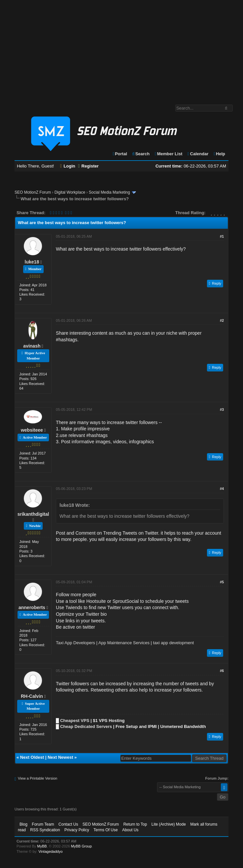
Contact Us (68, 824)
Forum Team (43, 824)
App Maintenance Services (124, 643)
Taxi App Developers (76, 643)
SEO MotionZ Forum (33, 192)
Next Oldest (32, 757)
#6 (222, 671)
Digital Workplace (70, 192)
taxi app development (174, 643)
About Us (130, 830)
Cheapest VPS (75, 721)
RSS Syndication (45, 830)
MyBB (42, 846)
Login (68, 166)
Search (141, 154)
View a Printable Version (38, 778)
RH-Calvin (32, 696)
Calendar (198, 154)
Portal (120, 154)
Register (88, 166)
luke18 (32, 262)
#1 (222, 236)
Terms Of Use (106, 830)
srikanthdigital (33, 514)
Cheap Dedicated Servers (86, 726)
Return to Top (135, 824)
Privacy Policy (77, 830)
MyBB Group (81, 846)
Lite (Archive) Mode (169, 824)
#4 (222, 489)
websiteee (32, 430)
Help (219, 154)
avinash (32, 346)
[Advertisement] (122, 49)
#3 (222, 410)
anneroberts (32, 607)
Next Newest (60, 757)
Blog (23, 824)
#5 (222, 582)
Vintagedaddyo (50, 851)
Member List (168, 154)
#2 (222, 320)
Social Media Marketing (109, 192)
